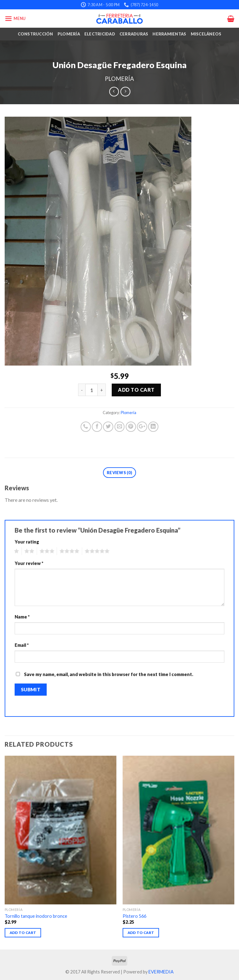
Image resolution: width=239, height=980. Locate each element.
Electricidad (100, 34)
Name (22, 617)
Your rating (27, 542)
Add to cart (136, 390)
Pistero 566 (134, 916)
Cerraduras (134, 34)
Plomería (69, 34)
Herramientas (169, 34)
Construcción (35, 34)
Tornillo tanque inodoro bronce (36, 916)
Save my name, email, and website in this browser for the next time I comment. (109, 674)
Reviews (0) (119, 473)
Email (22, 645)
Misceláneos (206, 34)
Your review (29, 563)
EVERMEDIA (161, 972)
